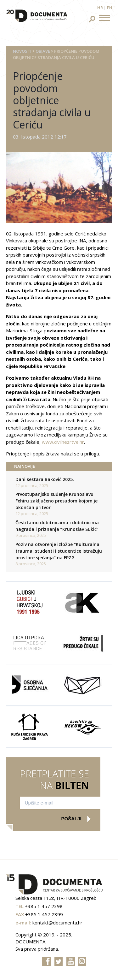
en (110, 8)
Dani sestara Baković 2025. (45, 479)
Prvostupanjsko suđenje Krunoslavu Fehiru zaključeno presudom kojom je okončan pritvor (56, 501)
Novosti (22, 51)
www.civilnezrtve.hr (63, 442)
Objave (43, 51)
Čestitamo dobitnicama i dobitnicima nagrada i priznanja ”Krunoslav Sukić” (57, 526)
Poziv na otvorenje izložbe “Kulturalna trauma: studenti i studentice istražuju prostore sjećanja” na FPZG (59, 551)
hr (100, 8)
